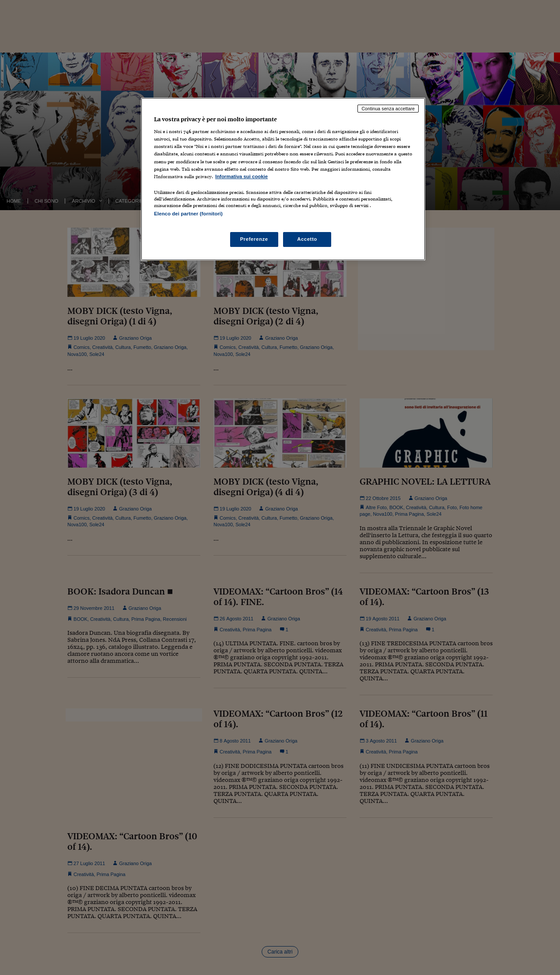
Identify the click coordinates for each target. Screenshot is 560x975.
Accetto (307, 239)
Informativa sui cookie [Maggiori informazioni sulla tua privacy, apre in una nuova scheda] (241, 176)
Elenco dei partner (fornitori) (188, 214)
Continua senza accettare (388, 109)
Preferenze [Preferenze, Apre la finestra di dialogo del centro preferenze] (254, 239)
